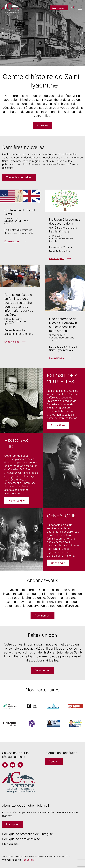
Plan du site (10, 844)
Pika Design (28, 860)
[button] (2, 33)
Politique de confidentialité (21, 839)
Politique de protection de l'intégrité (28, 834)
